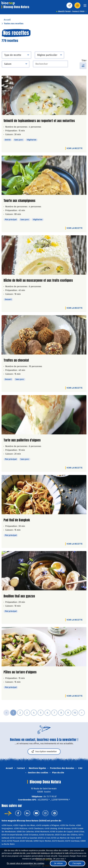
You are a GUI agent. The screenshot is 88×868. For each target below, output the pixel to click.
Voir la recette (75, 148)
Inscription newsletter (44, 752)
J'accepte (77, 863)
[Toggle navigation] (85, 6)
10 (75, 713)
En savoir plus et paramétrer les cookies (26, 863)
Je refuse (58, 863)
